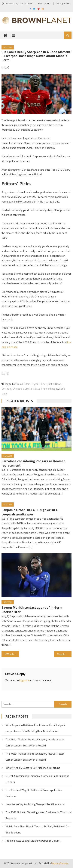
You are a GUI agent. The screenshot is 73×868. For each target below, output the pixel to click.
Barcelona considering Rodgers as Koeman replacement (33, 463)
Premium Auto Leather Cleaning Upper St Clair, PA (33, 841)
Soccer (8, 47)
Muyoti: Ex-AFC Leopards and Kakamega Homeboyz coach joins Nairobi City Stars (64, 654)
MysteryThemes (60, 863)
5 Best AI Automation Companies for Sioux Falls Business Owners (37, 779)
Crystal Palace (39, 384)
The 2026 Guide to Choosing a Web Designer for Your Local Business (39, 815)
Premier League (50, 389)
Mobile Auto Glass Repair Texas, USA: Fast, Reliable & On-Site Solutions (38, 829)
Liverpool (6, 389)
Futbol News (55, 384)
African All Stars (22, 384)
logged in (24, 680)
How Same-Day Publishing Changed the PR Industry (35, 804)
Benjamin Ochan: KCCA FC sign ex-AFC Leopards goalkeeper (30, 512)
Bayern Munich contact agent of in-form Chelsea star (32, 610)
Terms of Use (44, 3)
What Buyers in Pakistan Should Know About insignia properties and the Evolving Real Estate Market (35, 728)
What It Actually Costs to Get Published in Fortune (33, 768)
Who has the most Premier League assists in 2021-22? (13, 654)
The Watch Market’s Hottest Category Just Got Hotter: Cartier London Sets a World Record (35, 742)
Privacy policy (63, 3)
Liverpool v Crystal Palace (26, 389)
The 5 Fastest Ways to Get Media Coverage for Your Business (34, 793)
